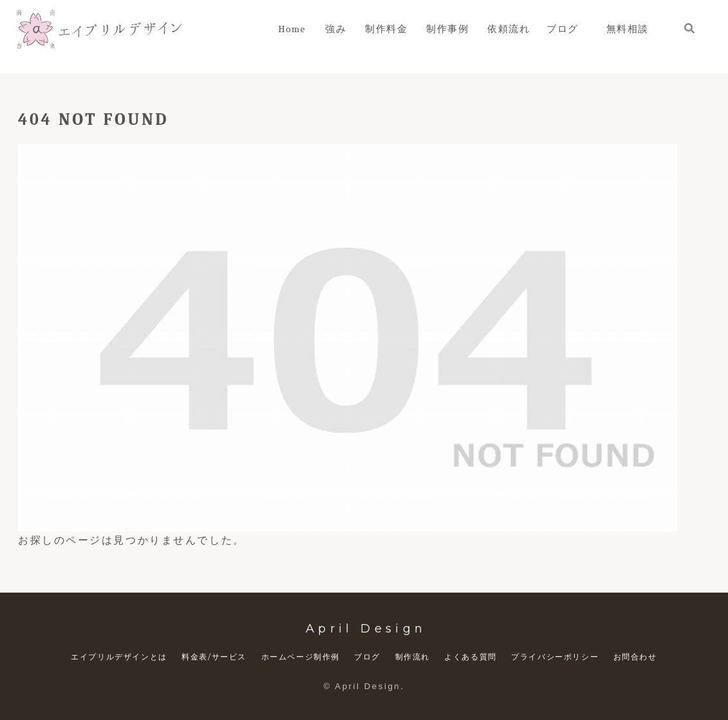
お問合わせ (635, 657)
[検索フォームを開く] (690, 28)
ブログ (367, 657)
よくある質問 (471, 657)
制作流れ (413, 657)
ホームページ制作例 (301, 657)
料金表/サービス (214, 657)
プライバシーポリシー (555, 657)
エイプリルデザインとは (119, 657)
